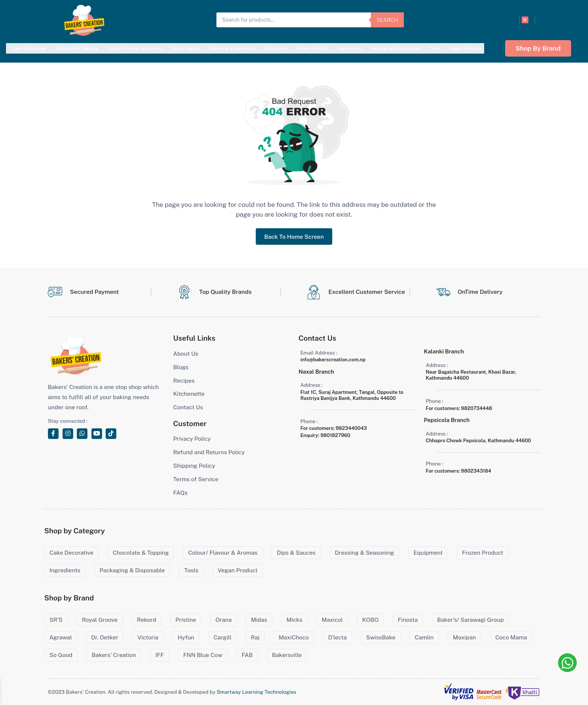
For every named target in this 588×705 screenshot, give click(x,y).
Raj (255, 637)
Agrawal (61, 637)
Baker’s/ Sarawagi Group (471, 620)
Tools (435, 48)
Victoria (148, 637)
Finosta (408, 620)
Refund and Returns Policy (209, 452)
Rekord (146, 620)
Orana (224, 620)
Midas (259, 620)
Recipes (184, 381)
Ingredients (349, 48)
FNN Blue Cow (202, 655)
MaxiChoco (294, 637)
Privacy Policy (192, 439)
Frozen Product (312, 48)
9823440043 (351, 428)
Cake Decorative (29, 48)
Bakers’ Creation (114, 655)
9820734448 (476, 408)
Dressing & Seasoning (233, 48)
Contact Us (188, 407)
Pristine (186, 620)
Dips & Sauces (186, 48)
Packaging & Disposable (396, 48)
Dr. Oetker (105, 637)
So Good (61, 655)
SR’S (56, 620)
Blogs (181, 367)
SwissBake (381, 637)
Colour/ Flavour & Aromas (134, 48)
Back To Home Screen (294, 237)
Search (387, 20)
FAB (247, 655)
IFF (160, 655)
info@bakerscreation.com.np (333, 360)
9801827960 (335, 435)
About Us (186, 354)
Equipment (276, 48)
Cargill (222, 637)
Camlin (424, 637)
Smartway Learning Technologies (256, 692)
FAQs (180, 493)
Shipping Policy (194, 466)
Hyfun (186, 637)
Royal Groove (100, 620)
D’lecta (337, 637)
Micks (294, 620)
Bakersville (287, 655)
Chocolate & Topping (77, 48)
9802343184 (476, 471)
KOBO (370, 620)
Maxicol (332, 620)
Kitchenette (189, 394)
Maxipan (465, 637)
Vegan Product (465, 48)
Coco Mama (511, 637)
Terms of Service (196, 479)
